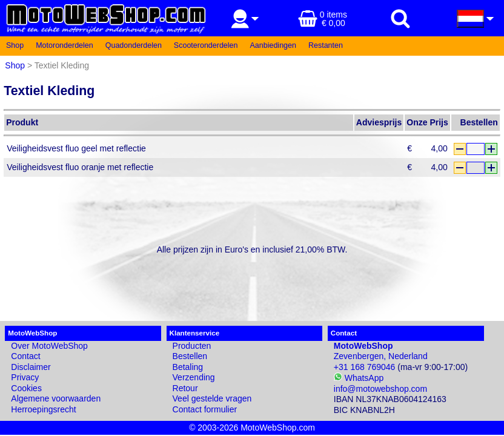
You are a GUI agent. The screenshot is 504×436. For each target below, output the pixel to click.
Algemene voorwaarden (56, 398)
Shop (15, 45)
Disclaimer (31, 367)
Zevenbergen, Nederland (381, 351)
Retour (185, 388)
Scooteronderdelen (206, 45)
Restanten (326, 45)
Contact (25, 356)
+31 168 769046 (365, 367)
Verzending (194, 377)
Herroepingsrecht (43, 409)
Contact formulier (205, 409)
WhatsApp (359, 378)
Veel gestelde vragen (212, 398)
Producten (192, 346)
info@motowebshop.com (380, 389)
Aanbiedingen (273, 45)
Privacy (25, 377)
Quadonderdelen (134, 45)
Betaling (188, 367)
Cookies (26, 388)
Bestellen (190, 356)
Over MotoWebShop (49, 346)
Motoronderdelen (65, 45)
